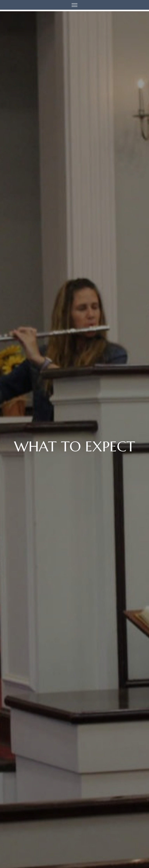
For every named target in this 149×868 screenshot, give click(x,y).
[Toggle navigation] (75, 5)
